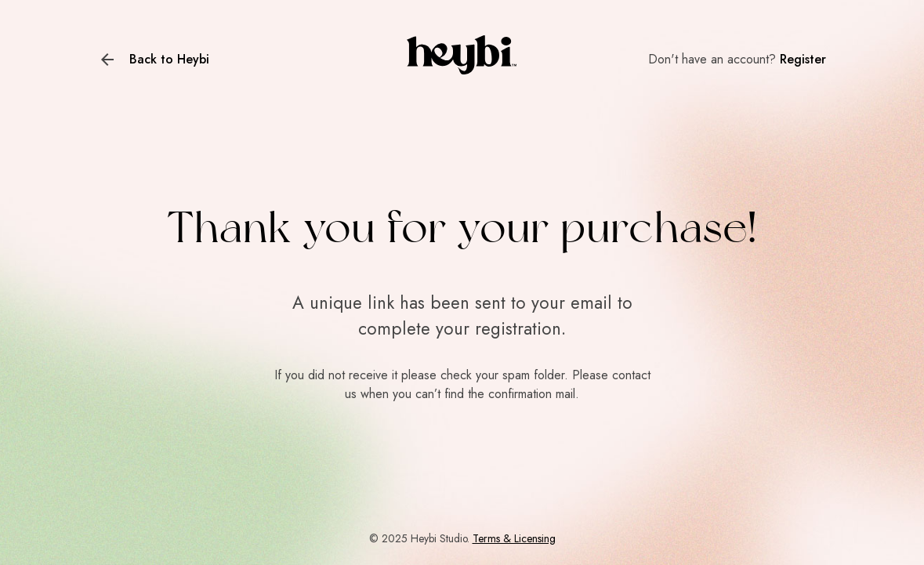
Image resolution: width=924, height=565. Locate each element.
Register (803, 59)
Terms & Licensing (514, 538)
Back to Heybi (169, 59)
